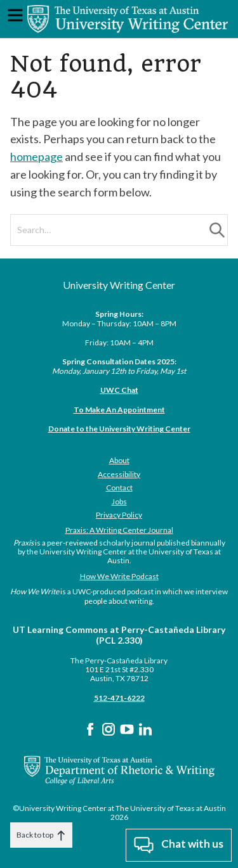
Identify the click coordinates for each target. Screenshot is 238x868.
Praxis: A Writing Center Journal (119, 530)
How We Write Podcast (119, 576)
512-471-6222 (119, 698)
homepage (36, 156)
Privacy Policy (119, 515)
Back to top (41, 835)
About (119, 460)
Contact (119, 488)
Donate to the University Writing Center (119, 429)
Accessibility (119, 474)
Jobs (119, 501)
